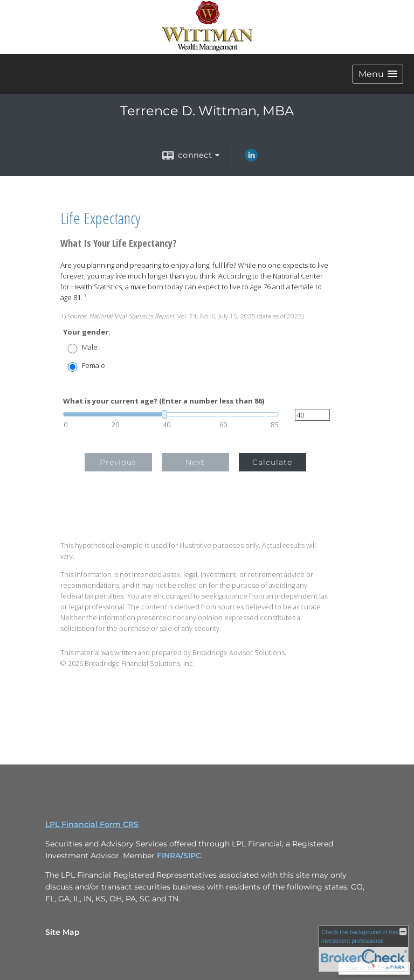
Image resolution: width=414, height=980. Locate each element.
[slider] (171, 414)
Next (195, 462)
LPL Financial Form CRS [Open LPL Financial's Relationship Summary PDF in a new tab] (92, 824)
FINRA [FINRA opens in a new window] (169, 856)
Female (94, 366)
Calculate (272, 462)
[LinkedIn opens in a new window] (251, 159)
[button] (378, 74)
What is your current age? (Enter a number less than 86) (164, 401)
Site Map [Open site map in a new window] (63, 932)
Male (90, 347)
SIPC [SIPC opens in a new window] (192, 856)
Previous (118, 462)
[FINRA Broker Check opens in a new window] (364, 949)
